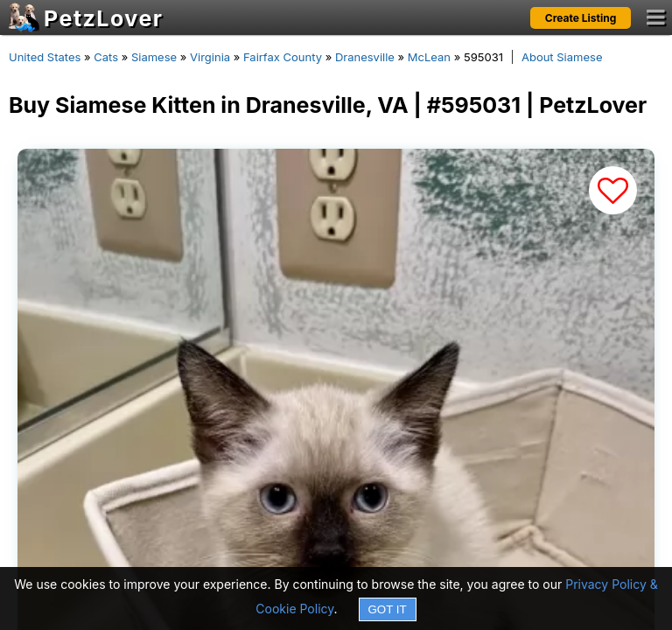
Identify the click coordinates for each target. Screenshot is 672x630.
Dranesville (365, 57)
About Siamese (562, 57)
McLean (429, 57)
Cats (106, 57)
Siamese (154, 57)
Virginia (210, 57)
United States (45, 57)
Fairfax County (283, 57)
